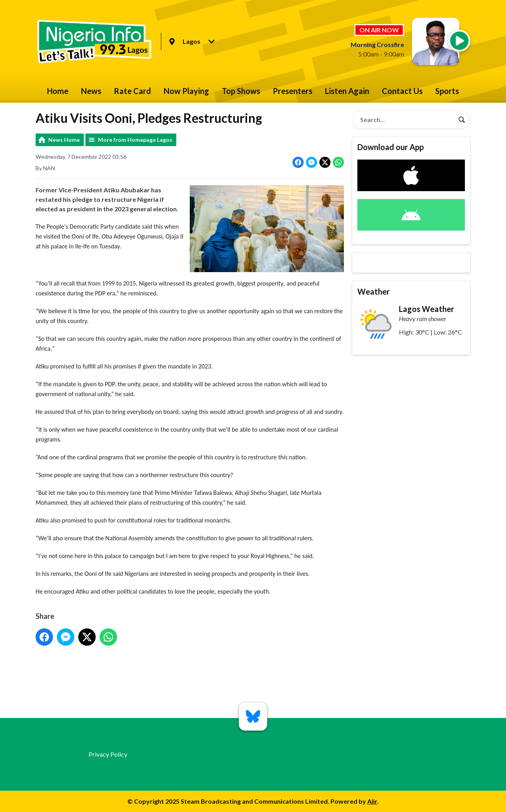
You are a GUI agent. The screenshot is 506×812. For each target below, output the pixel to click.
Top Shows (241, 91)
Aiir (372, 801)
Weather (374, 291)
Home (58, 91)
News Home (64, 140)
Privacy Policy (108, 754)
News (91, 91)
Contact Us (402, 91)
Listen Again (347, 91)
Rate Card (132, 91)
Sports (447, 91)
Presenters (293, 91)
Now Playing (186, 91)
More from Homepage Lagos (135, 140)
